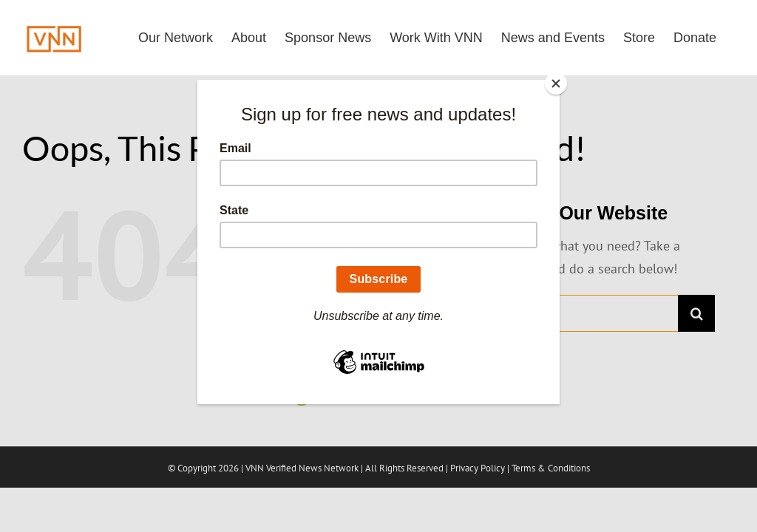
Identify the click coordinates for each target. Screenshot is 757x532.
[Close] (556, 83)
